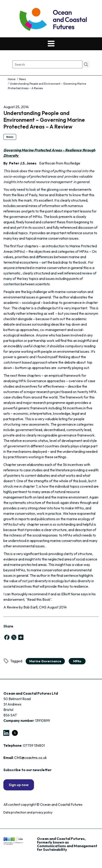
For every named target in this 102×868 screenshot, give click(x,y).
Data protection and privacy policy (28, 812)
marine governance (45, 661)
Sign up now (19, 785)
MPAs (77, 661)
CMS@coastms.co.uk (31, 758)
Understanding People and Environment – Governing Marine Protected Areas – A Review (44, 120)
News (23, 79)
